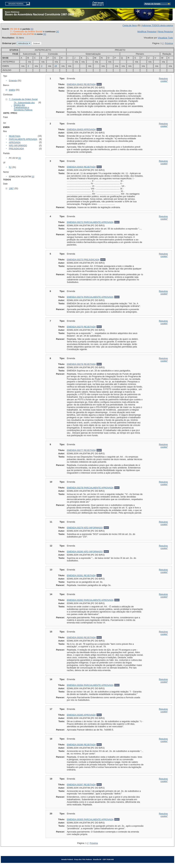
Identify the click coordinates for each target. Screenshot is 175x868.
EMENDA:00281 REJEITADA (81, 575)
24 (56, 66)
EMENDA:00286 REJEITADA (81, 745)
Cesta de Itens (130, 25)
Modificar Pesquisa (147, 32)
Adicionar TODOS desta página (157, 25)
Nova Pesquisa (165, 32)
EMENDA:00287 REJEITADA (81, 785)
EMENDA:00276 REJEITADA (81, 364)
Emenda (13, 81)
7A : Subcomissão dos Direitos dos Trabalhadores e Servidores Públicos (24, 106)
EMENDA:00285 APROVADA (81, 715)
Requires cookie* (163, 80)
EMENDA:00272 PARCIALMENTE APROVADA (90, 222)
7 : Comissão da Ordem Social (23, 99)
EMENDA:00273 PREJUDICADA (83, 260)
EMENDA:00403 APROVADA (81, 129)
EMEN (12, 90)
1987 (11, 188)
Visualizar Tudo (165, 38)
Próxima (169, 43)
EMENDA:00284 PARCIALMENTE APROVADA (90, 685)
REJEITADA (15, 136)
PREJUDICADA (16, 149)
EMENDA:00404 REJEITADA (81, 167)
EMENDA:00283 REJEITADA (81, 637)
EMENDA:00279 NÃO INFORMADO (85, 528)
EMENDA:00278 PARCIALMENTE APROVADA (90, 488)
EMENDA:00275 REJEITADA (81, 327)
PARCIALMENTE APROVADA (23, 139)
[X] (32, 29)
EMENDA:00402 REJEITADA (81, 84)
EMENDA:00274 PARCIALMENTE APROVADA (90, 297)
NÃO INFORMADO (18, 146)
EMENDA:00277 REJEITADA (81, 450)
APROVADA (15, 142)
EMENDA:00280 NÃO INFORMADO (85, 552)
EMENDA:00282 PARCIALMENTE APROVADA (90, 600)
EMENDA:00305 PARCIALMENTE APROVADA (90, 819)
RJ (10, 167)
